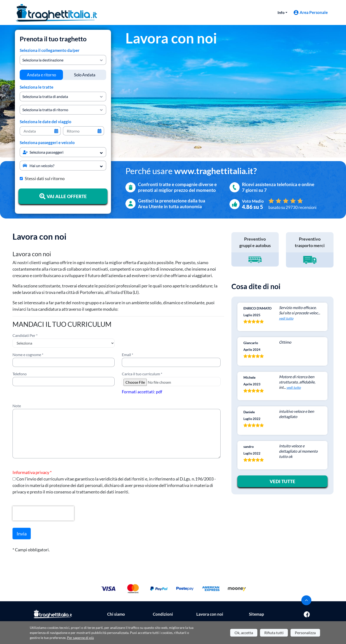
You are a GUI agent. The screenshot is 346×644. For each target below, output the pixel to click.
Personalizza (305, 633)
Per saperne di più (80, 638)
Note (17, 406)
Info (281, 12)
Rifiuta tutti (274, 633)
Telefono (20, 374)
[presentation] (43, 513)
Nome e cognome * (28, 355)
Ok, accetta (244, 633)
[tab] (41, 75)
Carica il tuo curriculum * (142, 374)
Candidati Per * (25, 335)
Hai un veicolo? (39, 166)
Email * (127, 355)
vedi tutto (286, 318)
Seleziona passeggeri (43, 152)
